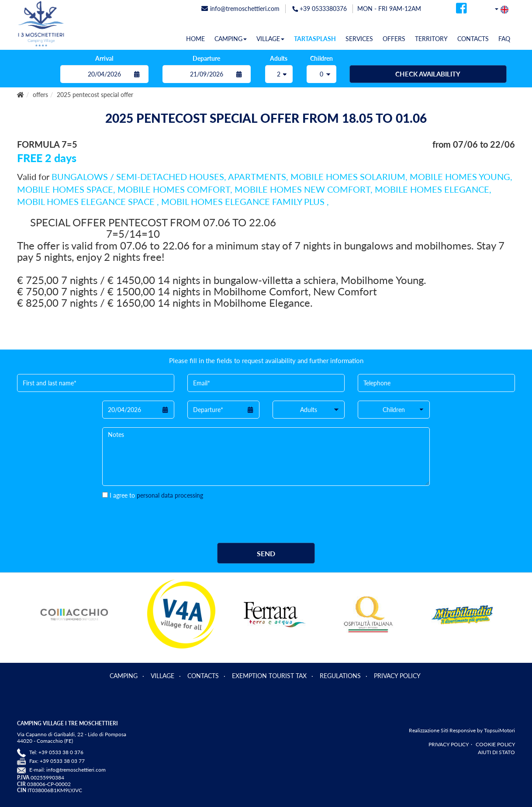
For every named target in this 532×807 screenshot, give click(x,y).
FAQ (504, 39)
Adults (279, 58)
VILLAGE (162, 676)
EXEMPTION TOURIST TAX (269, 676)
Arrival (104, 58)
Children (321, 58)
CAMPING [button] (231, 39)
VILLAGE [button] (270, 39)
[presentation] (169, 517)
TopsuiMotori (499, 730)
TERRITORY (431, 39)
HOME (195, 39)
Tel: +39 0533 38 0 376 (56, 752)
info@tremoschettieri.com (76, 770)
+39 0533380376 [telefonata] (320, 9)
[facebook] (461, 11)
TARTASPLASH (315, 39)
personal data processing (170, 495)
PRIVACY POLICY (397, 676)
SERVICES (359, 39)
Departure (206, 58)
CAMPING (124, 676)
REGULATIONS (340, 676)
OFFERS (394, 39)
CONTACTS (473, 39)
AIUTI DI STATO (496, 752)
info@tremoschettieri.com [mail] (240, 9)
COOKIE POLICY (495, 744)
